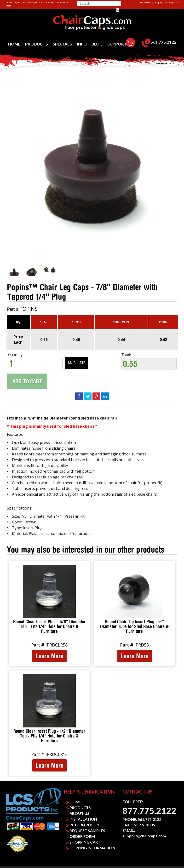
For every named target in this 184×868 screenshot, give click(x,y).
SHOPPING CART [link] (83, 842)
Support (117, 44)
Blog (97, 44)
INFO (82, 44)
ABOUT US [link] (78, 813)
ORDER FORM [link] (81, 836)
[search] (98, 3)
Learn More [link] (49, 656)
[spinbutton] (35, 363)
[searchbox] (97, 3)
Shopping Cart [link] (160, 3)
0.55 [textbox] (149, 364)
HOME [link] (74, 802)
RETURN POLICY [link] (83, 825)
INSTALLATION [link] (82, 819)
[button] (118, 10)
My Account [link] (146, 3)
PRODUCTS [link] (79, 808)
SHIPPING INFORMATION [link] (91, 848)
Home (14, 44)
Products (37, 44)
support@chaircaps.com (144, 836)
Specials (62, 44)
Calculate (77, 363)
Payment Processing (18, 853)
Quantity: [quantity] (35, 361)
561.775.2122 (159, 43)
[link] (92, 23)
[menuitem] (14, 44)
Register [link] (174, 3)
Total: (149, 361)
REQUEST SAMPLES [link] (86, 831)
